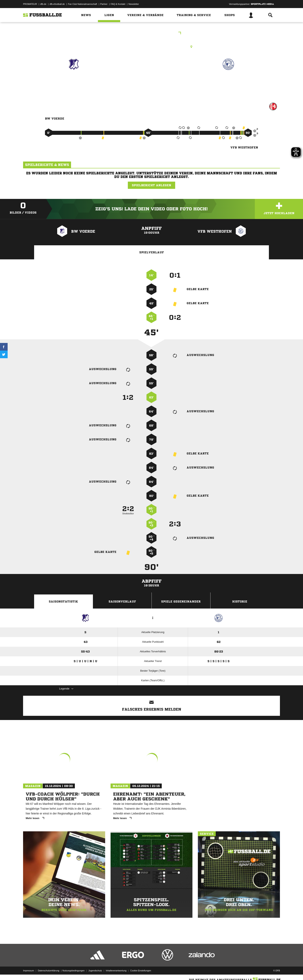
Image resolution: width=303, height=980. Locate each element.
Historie (240, 602)
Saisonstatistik (63, 602)
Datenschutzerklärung (48, 971)
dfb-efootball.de (57, 4)
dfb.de (43, 4)
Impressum (28, 971)
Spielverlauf (152, 252)
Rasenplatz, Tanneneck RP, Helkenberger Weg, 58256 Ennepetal (151, 47)
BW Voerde (74, 82)
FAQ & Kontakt (118, 4)
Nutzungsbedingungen (73, 971)
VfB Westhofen (228, 82)
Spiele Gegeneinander (181, 602)
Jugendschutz (95, 971)
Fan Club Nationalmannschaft (83, 4)
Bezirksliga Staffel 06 (152, 33)
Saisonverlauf (122, 602)
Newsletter (134, 4)
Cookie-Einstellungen (141, 971)
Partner (104, 4)
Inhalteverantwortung (116, 971)
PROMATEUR (30, 4)
